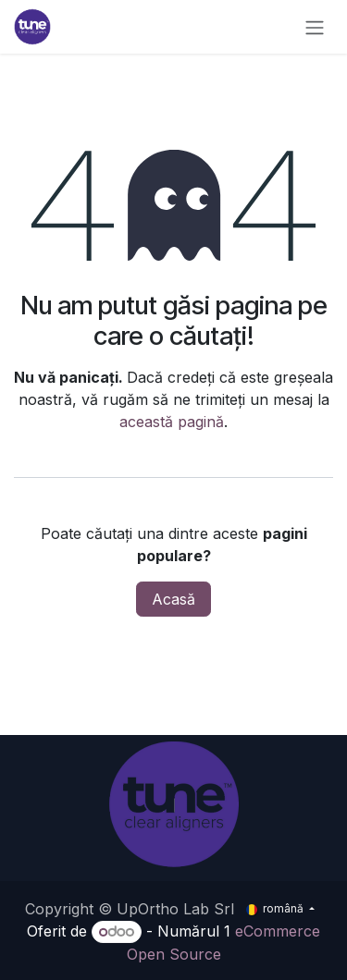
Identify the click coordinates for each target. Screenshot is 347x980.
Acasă (173, 599)
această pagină (172, 422)
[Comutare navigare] (315, 27)
